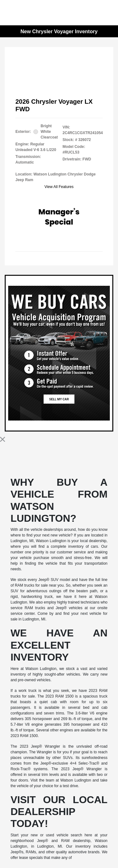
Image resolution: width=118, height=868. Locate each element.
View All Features (59, 187)
